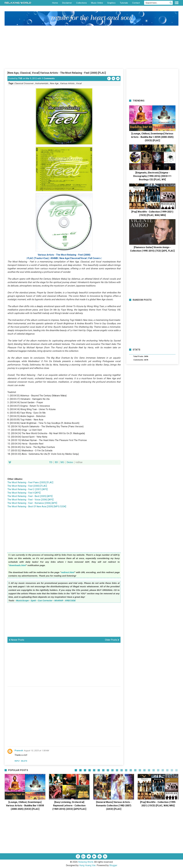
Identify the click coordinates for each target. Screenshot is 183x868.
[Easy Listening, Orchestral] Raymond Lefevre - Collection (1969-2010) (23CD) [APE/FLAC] (69, 806)
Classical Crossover (24, 83)
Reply (17, 761)
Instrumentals (42, 83)
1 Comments (48, 78)
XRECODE (70, 600)
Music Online (97, 3)
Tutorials (124, 3)
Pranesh (19, 751)
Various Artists (67, 83)
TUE (20, 78)
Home (55, 3)
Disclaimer (67, 3)
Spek (33, 600)
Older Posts (112, 640)
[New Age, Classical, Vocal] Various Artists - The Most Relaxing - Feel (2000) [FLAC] (57, 73)
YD (51, 462)
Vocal (79, 83)
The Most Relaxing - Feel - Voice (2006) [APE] (30, 500)
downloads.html (18, 565)
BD (56, 462)
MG (62, 462)
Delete (24, 761)
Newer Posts (17, 640)
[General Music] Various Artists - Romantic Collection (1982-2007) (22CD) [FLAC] (114, 806)
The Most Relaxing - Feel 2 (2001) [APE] (28, 489)
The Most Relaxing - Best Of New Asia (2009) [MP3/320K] (37, 506)
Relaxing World (86, 862)
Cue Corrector (45, 600)
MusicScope (22, 600)
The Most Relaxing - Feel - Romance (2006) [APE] (32, 503)
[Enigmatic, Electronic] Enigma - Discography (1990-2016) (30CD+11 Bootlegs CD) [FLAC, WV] (152, 176)
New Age (54, 83)
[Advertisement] (91, 47)
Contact (136, 3)
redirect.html (68, 572)
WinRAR (59, 600)
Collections (81, 3)
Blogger (113, 865)
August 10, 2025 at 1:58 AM (36, 751)
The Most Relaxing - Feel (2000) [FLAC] (27, 486)
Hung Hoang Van (87, 865)
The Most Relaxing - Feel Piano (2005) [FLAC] (30, 482)
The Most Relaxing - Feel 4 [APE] (24, 493)
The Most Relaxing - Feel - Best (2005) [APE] (30, 496)
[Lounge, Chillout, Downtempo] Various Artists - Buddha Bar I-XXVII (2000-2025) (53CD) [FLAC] (152, 137)
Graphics (111, 3)
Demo (70, 462)
